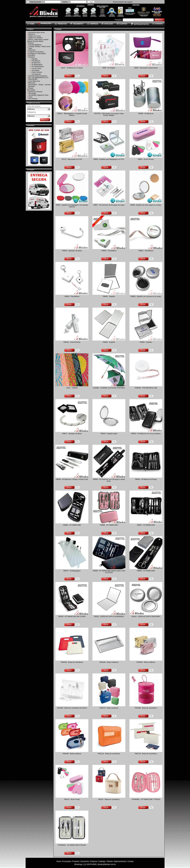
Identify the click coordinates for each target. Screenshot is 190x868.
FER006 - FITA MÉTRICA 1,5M (146, 388)
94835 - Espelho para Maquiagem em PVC (109, 159)
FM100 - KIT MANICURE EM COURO (72, 616)
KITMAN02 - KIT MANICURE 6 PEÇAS (72, 845)
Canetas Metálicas (35, 45)
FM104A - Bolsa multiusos (109, 662)
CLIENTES (122, 24)
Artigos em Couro (35, 36)
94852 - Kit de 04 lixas (146, 159)
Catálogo (102, 861)
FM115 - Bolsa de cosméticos (109, 799)
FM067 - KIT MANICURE (146, 525)
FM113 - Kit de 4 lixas (72, 799)
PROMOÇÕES (45, 24)
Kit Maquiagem (37, 65)
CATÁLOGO (107, 24)
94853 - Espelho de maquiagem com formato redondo (72, 206)
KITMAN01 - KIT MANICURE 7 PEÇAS (146, 799)
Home (59, 861)
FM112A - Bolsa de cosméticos (146, 754)
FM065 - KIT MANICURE (72, 525)
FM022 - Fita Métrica (72, 296)
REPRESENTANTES (140, 24)
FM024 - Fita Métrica (109, 251)
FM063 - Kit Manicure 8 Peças (146, 479)
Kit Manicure (36, 63)
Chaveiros (32, 50)
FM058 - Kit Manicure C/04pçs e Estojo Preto (72, 479)
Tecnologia (32, 93)
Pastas (31, 88)
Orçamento (85, 861)
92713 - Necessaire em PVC (72, 159)
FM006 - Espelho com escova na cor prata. (146, 296)
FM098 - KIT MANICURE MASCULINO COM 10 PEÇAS (109, 572)
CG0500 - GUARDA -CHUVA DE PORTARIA (109, 388)
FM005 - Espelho (146, 342)
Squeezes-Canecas (35, 92)
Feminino (32, 57)
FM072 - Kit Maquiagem (72, 571)
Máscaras (32, 83)
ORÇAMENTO (77, 24)
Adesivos (32, 34)
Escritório (32, 55)
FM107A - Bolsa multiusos (109, 708)
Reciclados (31, 90)
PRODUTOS (61, 24)
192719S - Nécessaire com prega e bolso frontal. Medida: (109, 114)
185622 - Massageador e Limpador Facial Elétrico (72, 114)
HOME (31, 24)
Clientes (110, 861)
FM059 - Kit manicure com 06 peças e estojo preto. (109, 480)
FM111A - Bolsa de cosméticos (109, 754)
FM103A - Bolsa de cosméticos (72, 662)
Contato (130, 861)
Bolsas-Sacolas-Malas (35, 41)
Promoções (67, 861)
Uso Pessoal (33, 99)
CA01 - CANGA (72, 388)
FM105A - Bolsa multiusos (146, 662)
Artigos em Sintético (36, 38)
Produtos (76, 861)
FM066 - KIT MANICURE (109, 525)
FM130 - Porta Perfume (72, 342)
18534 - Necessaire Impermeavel (146, 68)
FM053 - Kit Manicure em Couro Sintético (146, 434)
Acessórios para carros (37, 32)
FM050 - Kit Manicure (146, 114)
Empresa (94, 861)
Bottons (31, 43)
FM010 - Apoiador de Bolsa (72, 251)
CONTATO (158, 24)
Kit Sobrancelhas (38, 66)
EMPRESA (93, 24)
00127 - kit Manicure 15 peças (72, 68)
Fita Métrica (36, 61)
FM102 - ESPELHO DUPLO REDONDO (146, 616)
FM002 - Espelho (109, 296)
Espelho (35, 59)
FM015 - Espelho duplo (109, 434)
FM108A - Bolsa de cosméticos (146, 708)
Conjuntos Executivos (36, 52)
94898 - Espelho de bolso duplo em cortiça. (146, 205)
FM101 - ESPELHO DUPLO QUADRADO (109, 616)
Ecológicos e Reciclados (37, 53)
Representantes (120, 861)
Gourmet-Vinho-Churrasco (38, 76)
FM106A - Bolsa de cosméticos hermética (72, 708)
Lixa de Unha (36, 68)
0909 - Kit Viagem (109, 68)
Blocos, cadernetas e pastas (38, 39)
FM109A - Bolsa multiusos (72, 754)
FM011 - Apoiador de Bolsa (72, 434)
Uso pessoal (36, 74)
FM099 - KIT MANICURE (146, 571)
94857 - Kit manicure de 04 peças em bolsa (109, 205)
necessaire (36, 70)
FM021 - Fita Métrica (146, 251)
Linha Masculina (34, 81)
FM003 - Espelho (109, 342)
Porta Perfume (37, 72)
